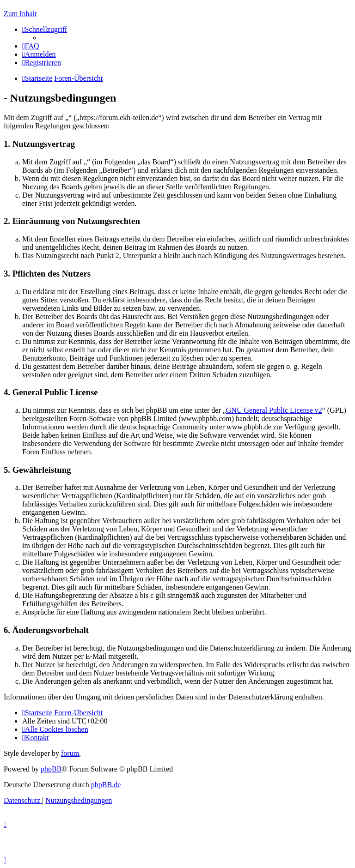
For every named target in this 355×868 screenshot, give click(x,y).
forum (70, 753)
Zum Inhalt (20, 14)
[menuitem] (31, 46)
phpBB (51, 769)
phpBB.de (106, 785)
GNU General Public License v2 (274, 410)
